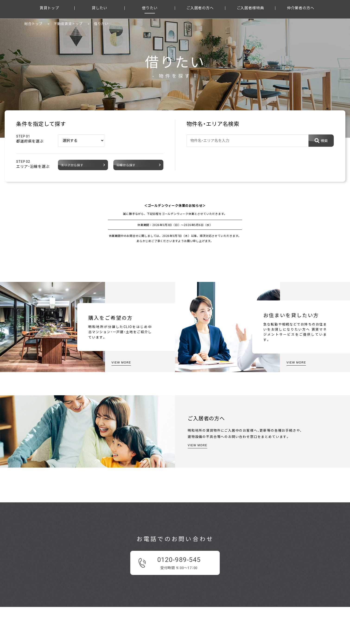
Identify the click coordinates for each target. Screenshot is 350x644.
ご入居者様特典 (250, 8)
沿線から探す (126, 165)
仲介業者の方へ (301, 8)
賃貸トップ (49, 8)
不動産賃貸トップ (68, 24)
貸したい (100, 8)
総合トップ (33, 24)
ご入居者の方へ (200, 8)
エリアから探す (72, 165)
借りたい (150, 8)
